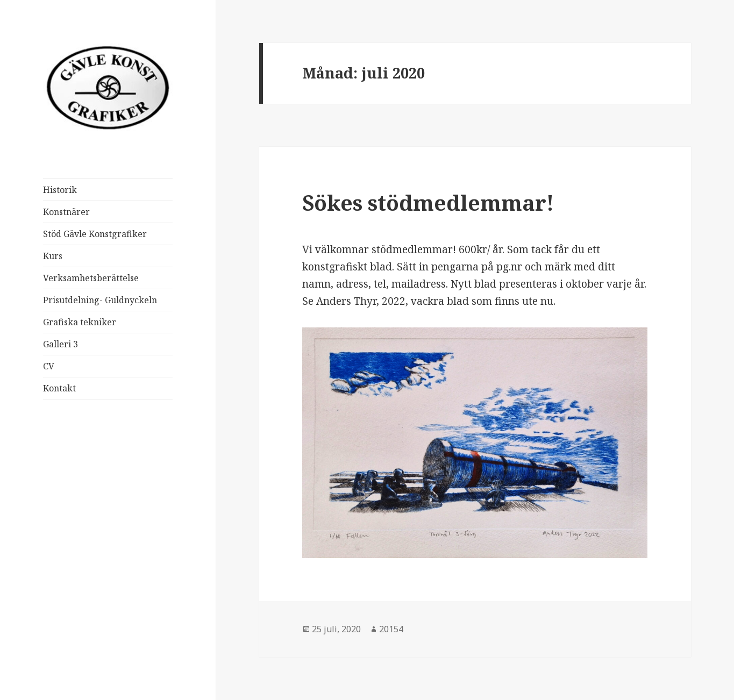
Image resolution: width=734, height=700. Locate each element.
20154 (391, 629)
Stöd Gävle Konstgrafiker (95, 234)
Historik (60, 190)
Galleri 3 (60, 344)
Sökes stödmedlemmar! (428, 202)
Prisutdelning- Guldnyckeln (100, 300)
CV (49, 366)
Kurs (53, 256)
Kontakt (59, 388)
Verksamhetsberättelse (91, 278)
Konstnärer (66, 212)
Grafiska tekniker (80, 322)
